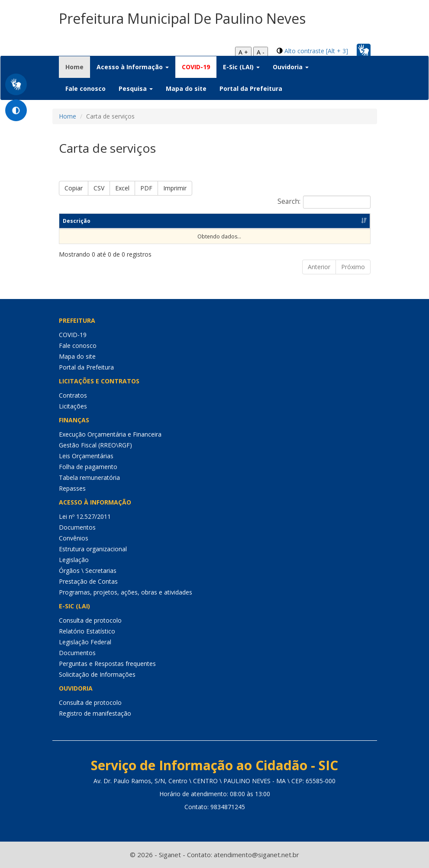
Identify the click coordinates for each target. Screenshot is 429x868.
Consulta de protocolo (90, 620)
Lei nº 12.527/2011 (85, 516)
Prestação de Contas (88, 581)
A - (261, 52)
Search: (324, 202)
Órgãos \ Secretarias (88, 571)
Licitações (73, 406)
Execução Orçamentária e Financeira (110, 434)
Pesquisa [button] (136, 88)
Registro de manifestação (95, 713)
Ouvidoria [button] (291, 67)
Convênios (74, 538)
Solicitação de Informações (97, 674)
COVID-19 (196, 67)
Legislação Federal (85, 642)
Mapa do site (186, 88)
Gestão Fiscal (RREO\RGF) (95, 445)
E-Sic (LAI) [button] (241, 67)
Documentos (77, 527)
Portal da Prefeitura (251, 88)
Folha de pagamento (88, 467)
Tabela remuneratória (89, 477)
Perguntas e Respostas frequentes (107, 664)
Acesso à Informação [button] (133, 67)
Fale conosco (85, 88)
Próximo (353, 267)
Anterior (319, 267)
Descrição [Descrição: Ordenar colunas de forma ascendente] (77, 221)
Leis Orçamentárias (86, 456)
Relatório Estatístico (87, 631)
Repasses (72, 488)
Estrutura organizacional (93, 549)
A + (243, 52)
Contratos (73, 395)
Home (78, 67)
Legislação (74, 560)
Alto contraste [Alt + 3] (316, 51)
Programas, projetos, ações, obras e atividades (126, 592)
